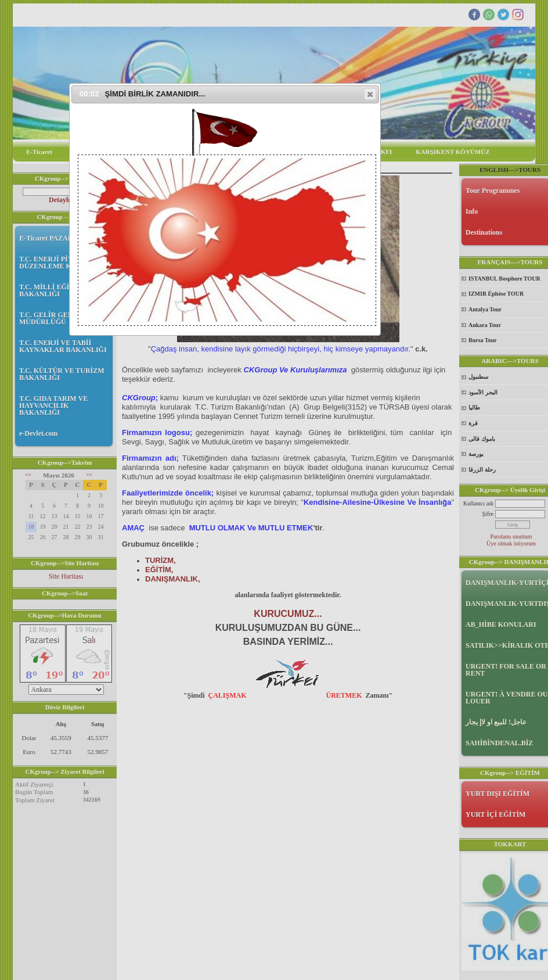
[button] (370, 94)
